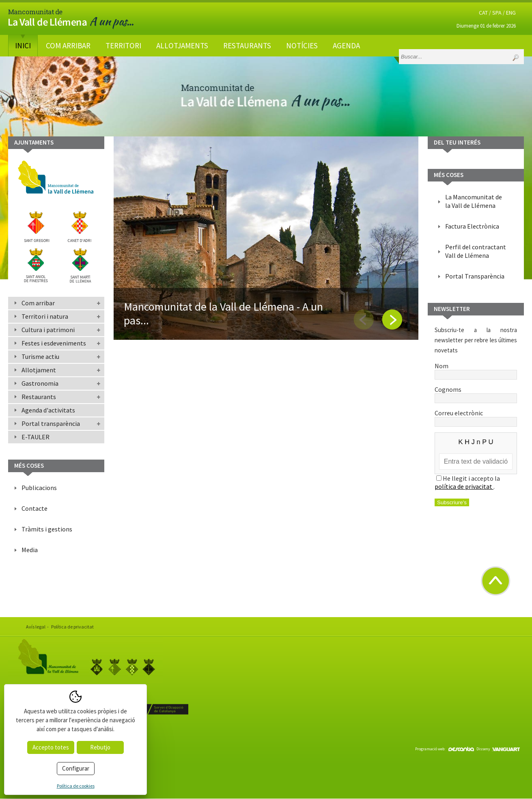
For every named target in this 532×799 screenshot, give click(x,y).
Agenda (346, 45)
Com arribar (68, 45)
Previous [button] (364, 320)
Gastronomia (40, 383)
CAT (483, 13)
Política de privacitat (72, 627)
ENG (511, 13)
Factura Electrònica (472, 226)
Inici (23, 45)
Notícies (302, 45)
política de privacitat (464, 486)
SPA (497, 13)
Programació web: (445, 749)
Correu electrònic (476, 417)
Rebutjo (100, 747)
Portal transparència (51, 423)
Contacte (34, 508)
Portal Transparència (475, 276)
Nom (476, 370)
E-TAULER (36, 437)
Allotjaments (182, 45)
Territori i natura (45, 316)
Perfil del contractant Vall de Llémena (476, 251)
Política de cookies (76, 786)
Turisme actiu (40, 356)
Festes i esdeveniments (54, 343)
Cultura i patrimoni (48, 330)
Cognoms (476, 393)
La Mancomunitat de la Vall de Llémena (474, 201)
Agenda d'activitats (48, 410)
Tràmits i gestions (47, 529)
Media (30, 550)
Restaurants (247, 45)
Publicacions (39, 488)
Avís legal (36, 627)
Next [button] (392, 320)
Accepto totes (51, 747)
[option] (266, 238)
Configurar (76, 768)
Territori (123, 45)
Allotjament (39, 370)
